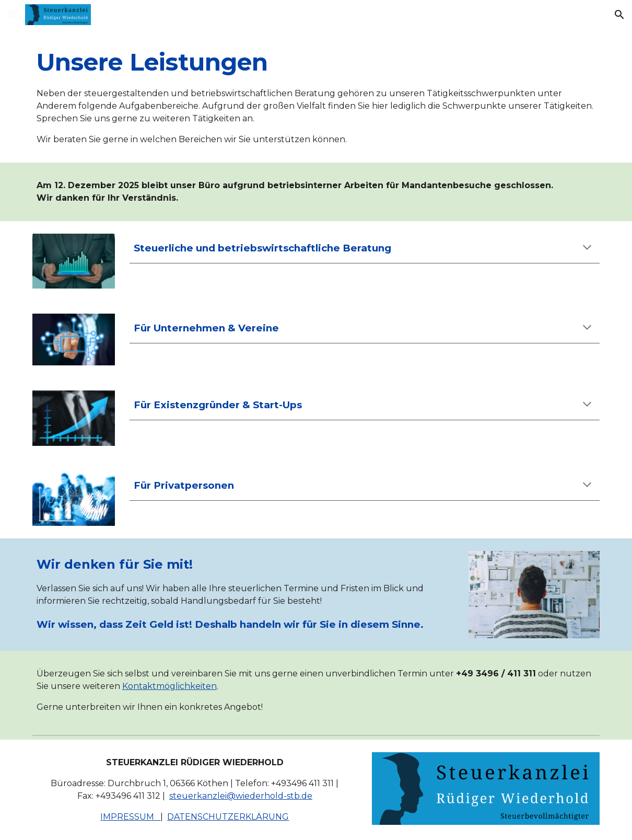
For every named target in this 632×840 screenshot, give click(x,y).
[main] (316, 96)
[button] (13, 14)
